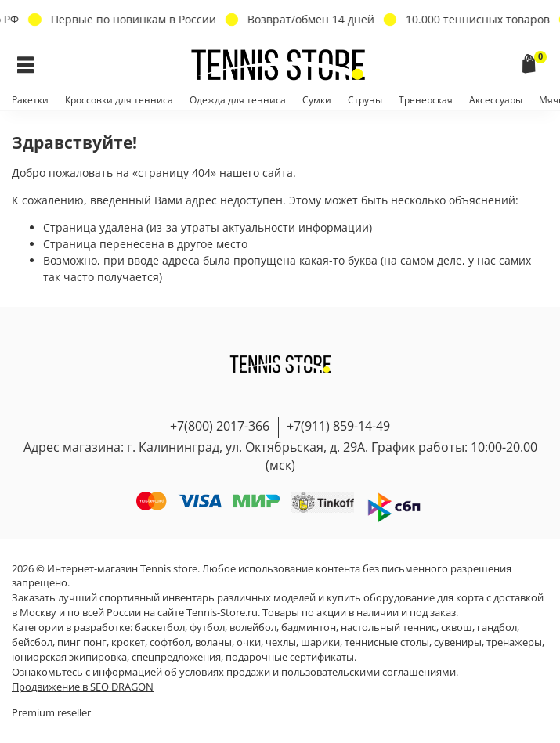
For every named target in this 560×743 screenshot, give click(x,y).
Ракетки (30, 100)
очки (249, 642)
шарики (320, 642)
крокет (128, 642)
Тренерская (426, 100)
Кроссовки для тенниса (119, 100)
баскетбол (160, 628)
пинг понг (82, 642)
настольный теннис (388, 628)
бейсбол (32, 642)
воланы (213, 642)
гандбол (497, 628)
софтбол (170, 642)
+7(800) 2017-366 (220, 426)
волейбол (253, 628)
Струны (365, 100)
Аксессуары (496, 100)
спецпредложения (176, 657)
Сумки (317, 100)
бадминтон (309, 628)
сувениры (458, 642)
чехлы (281, 642)
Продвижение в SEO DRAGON (83, 687)
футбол (207, 628)
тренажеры (514, 642)
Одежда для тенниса (238, 100)
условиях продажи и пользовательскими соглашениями (318, 672)
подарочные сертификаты (290, 657)
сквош (457, 628)
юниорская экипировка (69, 657)
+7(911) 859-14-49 (338, 426)
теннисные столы (387, 642)
